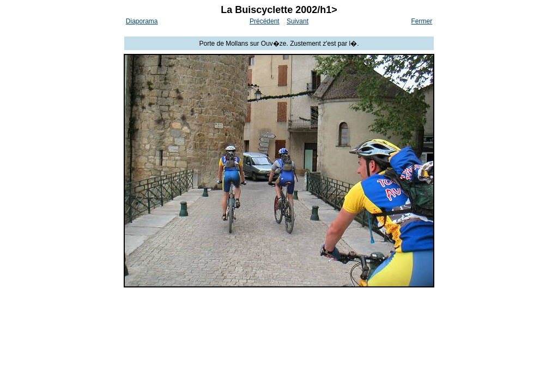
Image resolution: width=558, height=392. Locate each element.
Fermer (422, 21)
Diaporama (142, 21)
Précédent (265, 21)
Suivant (298, 21)
